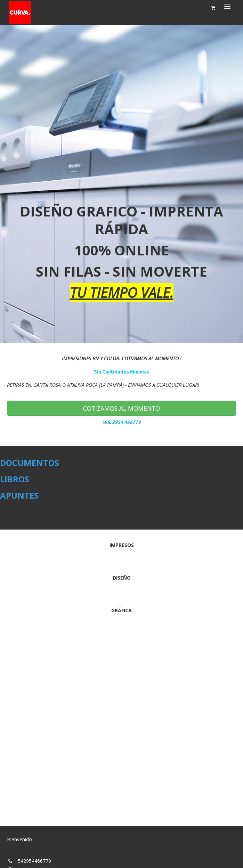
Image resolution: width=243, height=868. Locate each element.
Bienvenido (19, 839)
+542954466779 (33, 861)
